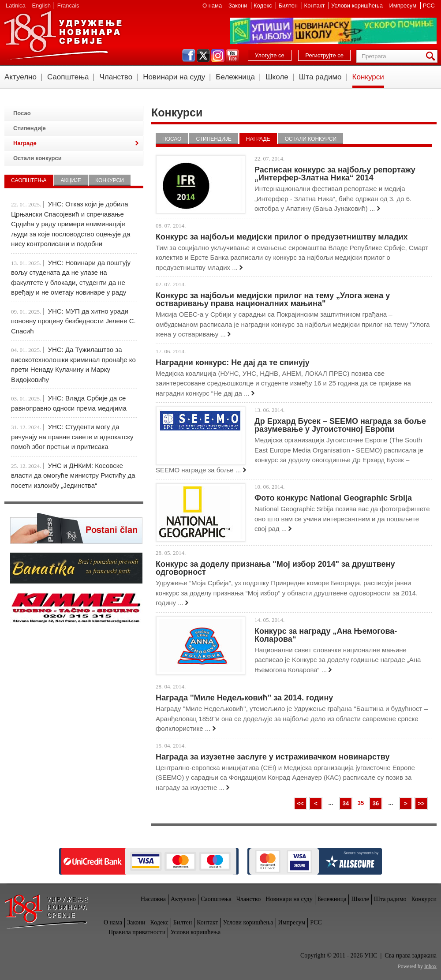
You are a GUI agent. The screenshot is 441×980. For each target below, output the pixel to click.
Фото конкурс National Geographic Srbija (333, 498)
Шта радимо (320, 77)
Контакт (315, 6)
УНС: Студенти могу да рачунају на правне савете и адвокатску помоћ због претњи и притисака (72, 437)
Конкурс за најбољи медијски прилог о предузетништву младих (282, 237)
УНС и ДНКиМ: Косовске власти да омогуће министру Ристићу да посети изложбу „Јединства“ (73, 475)
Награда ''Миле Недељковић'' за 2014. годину (244, 698)
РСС (429, 6)
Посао (172, 139)
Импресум (404, 6)
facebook (189, 56)
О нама (213, 6)
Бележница (235, 77)
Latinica (16, 6)
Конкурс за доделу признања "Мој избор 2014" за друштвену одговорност (275, 568)
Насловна (153, 899)
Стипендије (213, 139)
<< (300, 803)
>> (421, 803)
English (41, 6)
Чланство (116, 77)
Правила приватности (137, 932)
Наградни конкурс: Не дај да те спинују (233, 363)
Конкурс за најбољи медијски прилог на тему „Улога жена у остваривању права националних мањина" (273, 299)
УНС (63, 35)
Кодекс (263, 6)
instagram (218, 56)
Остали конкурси (311, 139)
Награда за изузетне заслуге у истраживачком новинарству (273, 757)
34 (346, 803)
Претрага (432, 56)
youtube (232, 56)
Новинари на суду (174, 77)
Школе (277, 77)
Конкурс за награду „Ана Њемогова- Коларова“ (326, 635)
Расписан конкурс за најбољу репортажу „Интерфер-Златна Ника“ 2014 (335, 174)
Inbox (430, 966)
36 (376, 803)
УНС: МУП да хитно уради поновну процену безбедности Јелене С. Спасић (73, 321)
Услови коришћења (358, 6)
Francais (68, 6)
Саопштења (68, 77)
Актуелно (21, 77)
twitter (203, 56)
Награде (258, 139)
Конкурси (368, 77)
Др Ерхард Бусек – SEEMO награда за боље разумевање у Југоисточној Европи (340, 425)
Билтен (289, 6)
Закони (239, 6)
